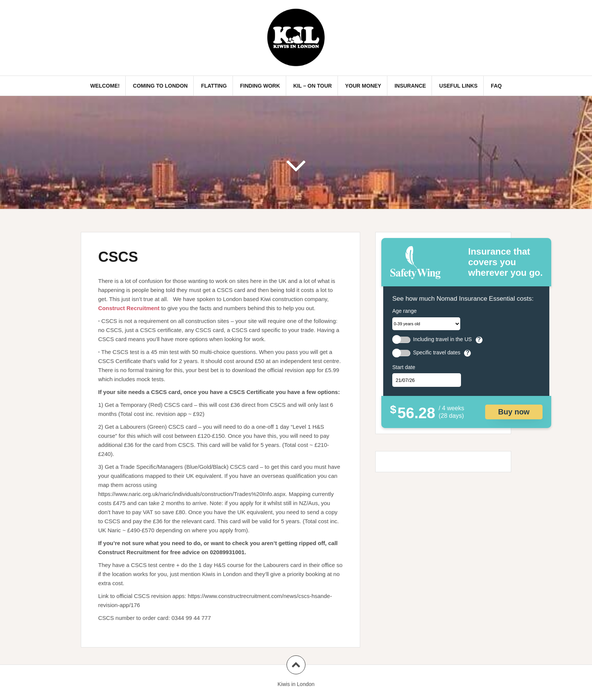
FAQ (496, 86)
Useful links (458, 86)
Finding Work (260, 86)
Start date (404, 367)
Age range (405, 311)
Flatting (214, 86)
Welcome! (105, 86)
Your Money (363, 86)
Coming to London (160, 86)
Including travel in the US (442, 339)
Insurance (410, 86)
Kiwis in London (296, 684)
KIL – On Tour (313, 86)
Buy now (514, 412)
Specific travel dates (437, 353)
